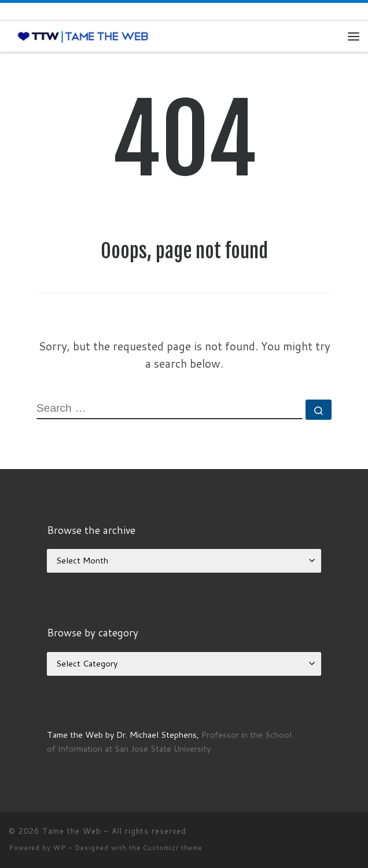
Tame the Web (72, 831)
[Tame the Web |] (83, 36)
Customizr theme (173, 848)
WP (60, 848)
